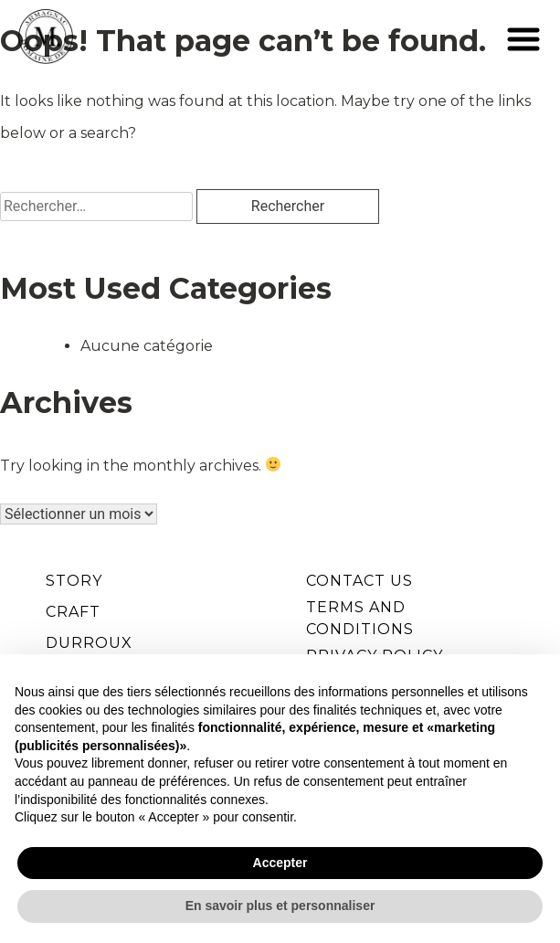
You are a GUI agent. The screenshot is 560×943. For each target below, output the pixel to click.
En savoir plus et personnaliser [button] (280, 906)
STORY (74, 581)
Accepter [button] (280, 863)
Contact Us (359, 581)
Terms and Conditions (360, 618)
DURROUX (89, 643)
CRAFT (73, 612)
